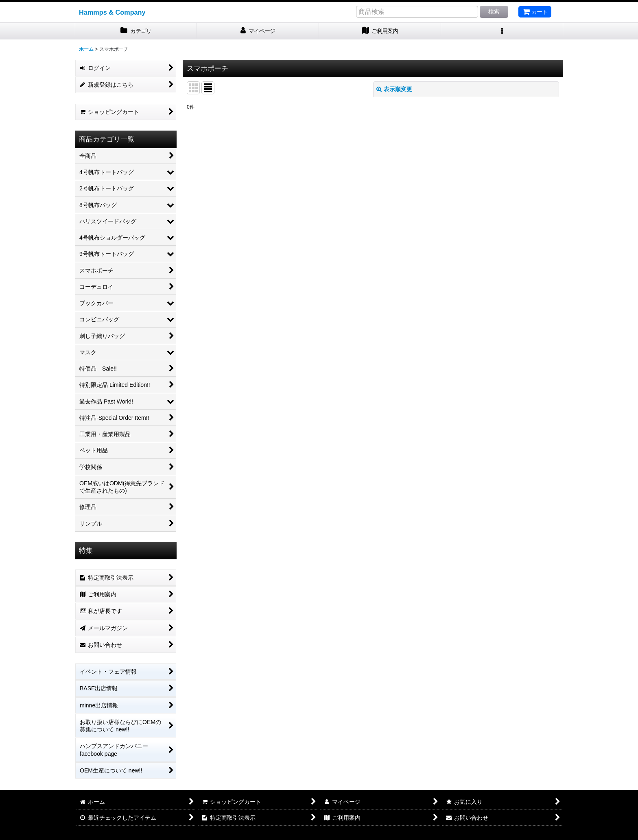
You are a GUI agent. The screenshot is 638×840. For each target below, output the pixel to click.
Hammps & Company (112, 12)
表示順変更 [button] (394, 89)
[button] (502, 31)
